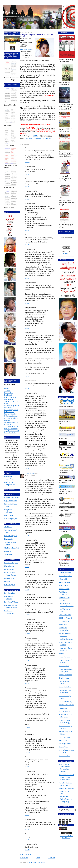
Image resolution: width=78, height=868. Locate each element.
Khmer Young (30, 473)
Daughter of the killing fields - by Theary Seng (65, 799)
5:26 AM (27, 840)
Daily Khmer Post (65, 573)
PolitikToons (63, 740)
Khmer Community (65, 675)
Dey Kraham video (11, 501)
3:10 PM (27, 389)
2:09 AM (27, 187)
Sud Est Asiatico (64, 756)
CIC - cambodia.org (65, 702)
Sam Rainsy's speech (11, 519)
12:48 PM (27, 752)
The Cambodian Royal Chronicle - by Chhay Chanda (66, 777)
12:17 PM (27, 727)
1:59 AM (27, 174)
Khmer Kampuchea (65, 576)
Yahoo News (8, 554)
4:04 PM (27, 469)
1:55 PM (27, 661)
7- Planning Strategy (11, 416)
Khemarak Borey (65, 711)
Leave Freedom (64, 621)
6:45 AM (27, 303)
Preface (7, 389)
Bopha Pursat (63, 586)
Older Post (51, 858)
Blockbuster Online (66, 836)
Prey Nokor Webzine (11, 602)
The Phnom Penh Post (12, 548)
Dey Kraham (8, 515)
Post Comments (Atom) (37, 862)
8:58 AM (27, 328)
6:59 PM (27, 683)
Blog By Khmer (64, 678)
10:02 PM (27, 615)
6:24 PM (27, 567)
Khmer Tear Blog (65, 589)
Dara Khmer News (65, 615)
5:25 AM (27, 829)
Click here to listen (26, 50)
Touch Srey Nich (46, 138)
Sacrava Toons (64, 747)
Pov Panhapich (36, 138)
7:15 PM (27, 815)
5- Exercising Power (11, 410)
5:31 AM (27, 850)
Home (38, 858)
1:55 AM (27, 162)
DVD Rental (66, 838)
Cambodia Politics (10, 569)
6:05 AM (27, 278)
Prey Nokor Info (10, 593)
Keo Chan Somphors (66, 639)
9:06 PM (27, 590)
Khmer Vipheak (64, 666)
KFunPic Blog (64, 579)
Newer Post (24, 858)
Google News (9, 551)
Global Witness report (11, 497)
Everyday (7, 581)
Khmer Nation (9, 566)
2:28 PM (27, 767)
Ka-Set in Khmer (10, 578)
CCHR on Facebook (66, 618)
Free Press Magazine (11, 563)
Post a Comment (26, 854)
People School (64, 624)
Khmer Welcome (64, 657)
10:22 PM (27, 633)
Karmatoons (63, 708)
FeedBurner (66, 253)
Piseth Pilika (28, 138)
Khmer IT (62, 654)
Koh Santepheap (10, 585)
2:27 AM (27, 199)
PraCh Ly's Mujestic (66, 744)
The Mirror (8, 527)
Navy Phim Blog (64, 737)
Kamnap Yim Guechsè (66, 705)
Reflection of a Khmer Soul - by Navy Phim (66, 791)
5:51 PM (27, 536)
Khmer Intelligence (11, 536)
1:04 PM (27, 376)
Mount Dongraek (65, 582)
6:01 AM (27, 245)
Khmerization (9, 539)
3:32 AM (27, 230)
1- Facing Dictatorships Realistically (9, 393)
